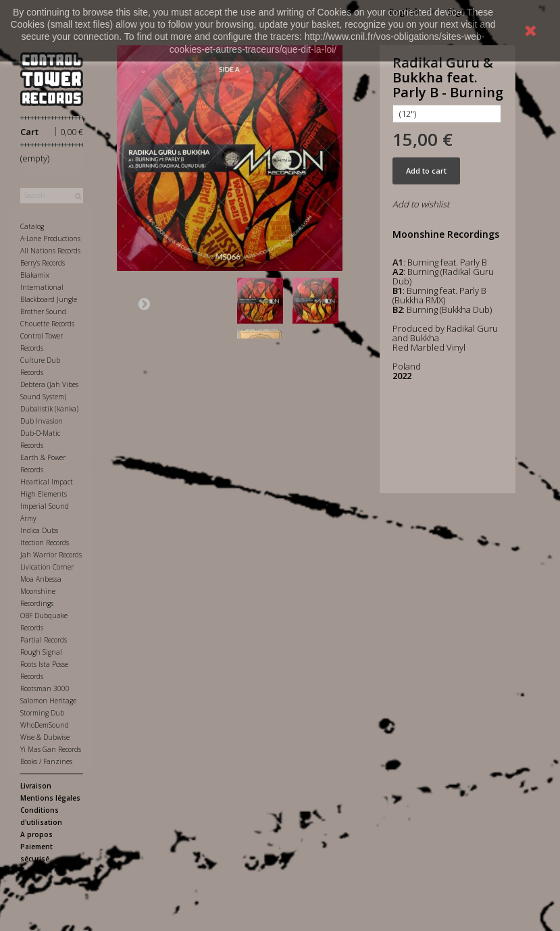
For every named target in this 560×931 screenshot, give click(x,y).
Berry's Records (43, 263)
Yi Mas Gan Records (51, 749)
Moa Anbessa (41, 579)
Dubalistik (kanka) (49, 409)
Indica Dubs (39, 530)
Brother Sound (43, 311)
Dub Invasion (42, 421)
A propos (36, 834)
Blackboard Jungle (49, 299)
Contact (33, 871)
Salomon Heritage (48, 701)
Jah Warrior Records (51, 555)
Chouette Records (47, 324)
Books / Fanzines (46, 761)
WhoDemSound (45, 725)
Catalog (32, 226)
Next (144, 303)
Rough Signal (41, 652)
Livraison (36, 786)
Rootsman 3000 (45, 688)
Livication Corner (47, 567)
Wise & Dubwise (45, 737)
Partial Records (44, 640)
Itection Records (45, 543)
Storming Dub (42, 713)
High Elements (44, 494)
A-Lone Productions (50, 238)
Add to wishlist (421, 204)
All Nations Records (50, 251)
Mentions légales (50, 798)
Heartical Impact (47, 482)
